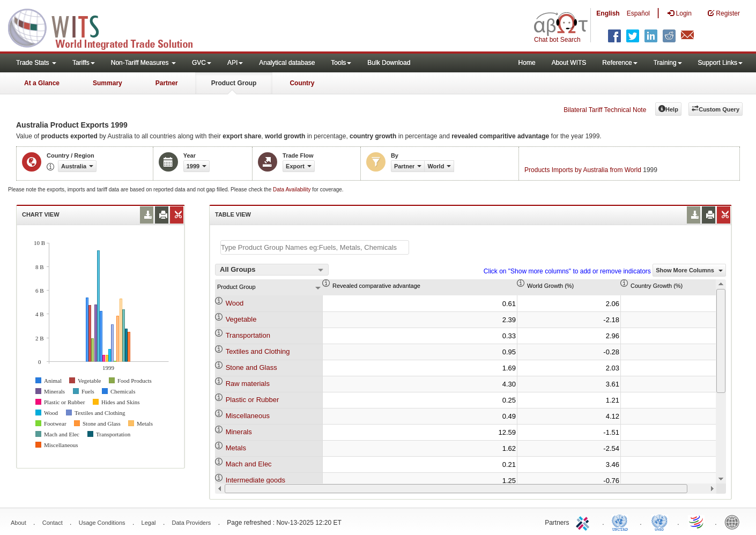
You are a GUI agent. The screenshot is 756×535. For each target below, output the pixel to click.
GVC (202, 63)
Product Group (234, 83)
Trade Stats (36, 63)
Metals (236, 448)
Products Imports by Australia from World (583, 170)
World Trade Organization (697, 522)
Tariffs (84, 63)
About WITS (569, 63)
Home (527, 63)
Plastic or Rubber (253, 400)
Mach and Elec (249, 464)
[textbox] (315, 247)
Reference (620, 63)
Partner (167, 83)
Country (302, 83)
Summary (108, 83)
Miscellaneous (248, 416)
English (608, 13)
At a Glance (42, 83)
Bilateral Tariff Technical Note (605, 110)
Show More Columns (689, 270)
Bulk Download (389, 63)
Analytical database (287, 63)
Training (668, 63)
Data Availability (292, 190)
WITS (107, 27)
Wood (235, 303)
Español (638, 13)
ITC (584, 522)
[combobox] (272, 270)
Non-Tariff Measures (143, 63)
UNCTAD (622, 522)
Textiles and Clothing (258, 351)
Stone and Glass (251, 367)
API (235, 63)
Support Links (720, 63)
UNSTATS (659, 522)
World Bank (735, 522)
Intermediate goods (255, 480)
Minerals (239, 432)
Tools (341, 63)
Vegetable (241, 319)
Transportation (248, 335)
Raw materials (248, 384)
